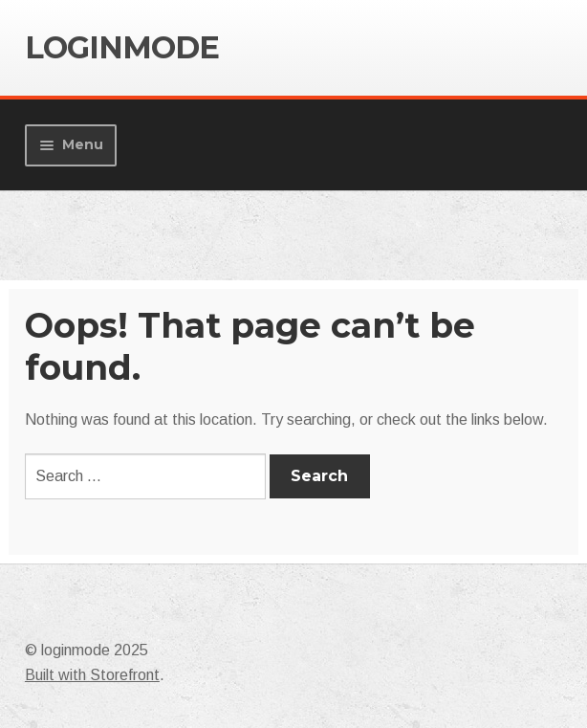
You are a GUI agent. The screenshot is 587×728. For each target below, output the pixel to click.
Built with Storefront (92, 675)
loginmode (122, 47)
